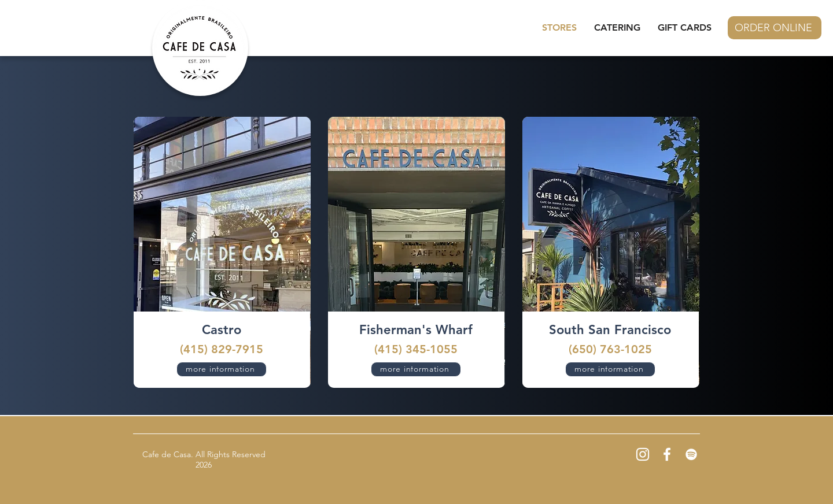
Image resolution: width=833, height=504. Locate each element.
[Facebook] (667, 454)
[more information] (222, 369)
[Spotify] (691, 454)
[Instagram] (643, 454)
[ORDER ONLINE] (775, 28)
